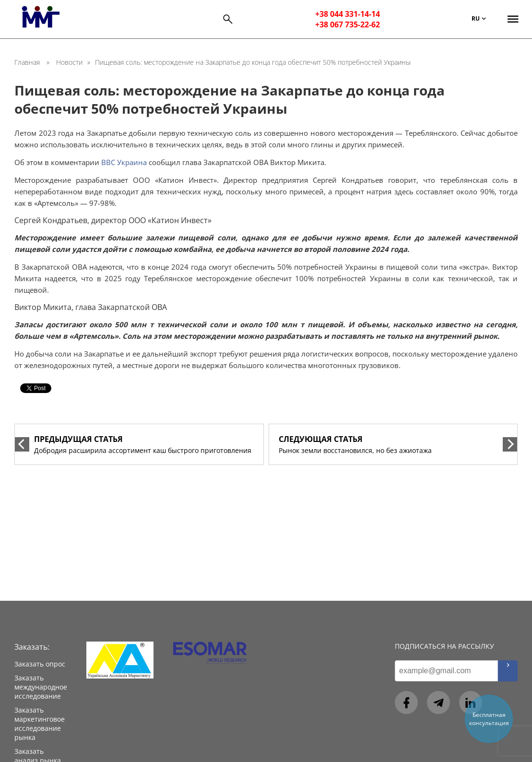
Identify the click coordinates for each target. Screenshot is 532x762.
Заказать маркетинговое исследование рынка (40, 724)
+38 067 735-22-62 (348, 24)
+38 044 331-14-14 (348, 14)
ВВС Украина (124, 162)
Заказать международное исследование (41, 687)
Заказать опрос (40, 664)
